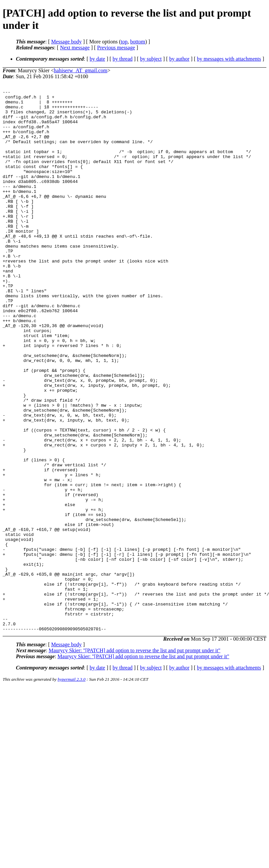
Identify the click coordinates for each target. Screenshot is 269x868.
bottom (137, 42)
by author (179, 59)
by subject (151, 59)
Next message (75, 48)
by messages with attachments (229, 59)
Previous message (116, 48)
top (124, 42)
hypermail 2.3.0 (72, 788)
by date (97, 59)
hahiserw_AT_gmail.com (80, 70)
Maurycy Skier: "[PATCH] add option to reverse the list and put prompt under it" (135, 759)
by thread (123, 59)
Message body (66, 42)
